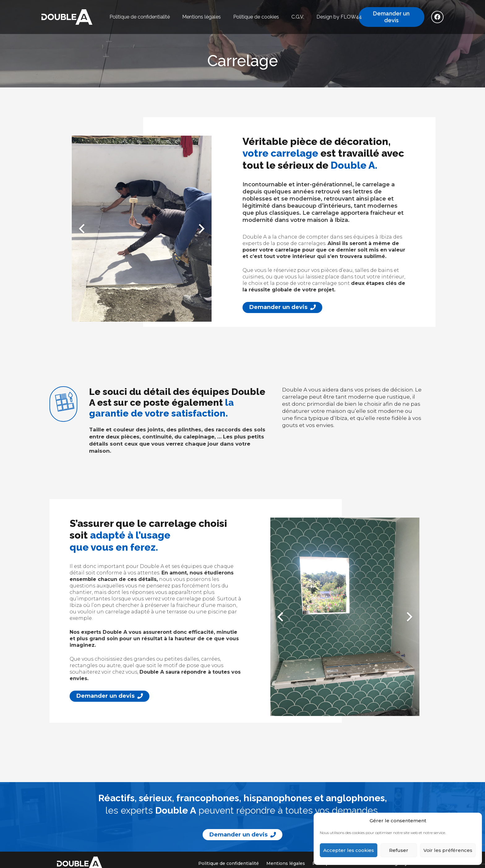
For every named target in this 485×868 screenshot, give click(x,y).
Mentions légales (286, 863)
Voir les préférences (448, 850)
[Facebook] (437, 17)
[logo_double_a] (67, 17)
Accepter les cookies (349, 850)
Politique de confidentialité (229, 863)
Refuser (399, 850)
